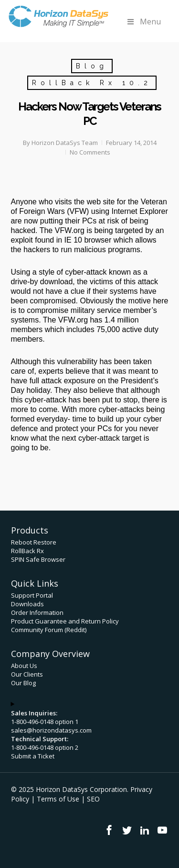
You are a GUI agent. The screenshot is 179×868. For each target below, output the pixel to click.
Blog (92, 66)
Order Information (37, 612)
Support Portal (32, 595)
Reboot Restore (34, 542)
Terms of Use (58, 799)
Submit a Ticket (33, 756)
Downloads (27, 604)
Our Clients (27, 674)
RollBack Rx (27, 551)
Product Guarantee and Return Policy (65, 621)
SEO (93, 799)
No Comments (90, 152)
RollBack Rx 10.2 (92, 83)
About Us (24, 666)
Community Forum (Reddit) (49, 630)
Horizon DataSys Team (65, 143)
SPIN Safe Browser (38, 559)
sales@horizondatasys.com (51, 730)
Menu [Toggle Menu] (143, 22)
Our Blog (23, 683)
